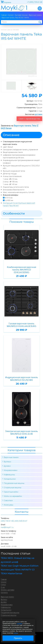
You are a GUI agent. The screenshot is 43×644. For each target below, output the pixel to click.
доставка (39, 114)
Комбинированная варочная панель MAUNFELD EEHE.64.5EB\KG (22, 270)
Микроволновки (11, 470)
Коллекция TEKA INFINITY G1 (18, 570)
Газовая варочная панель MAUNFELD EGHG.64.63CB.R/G (22, 325)
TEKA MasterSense (11, 573)
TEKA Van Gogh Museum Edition (20, 566)
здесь (16, 633)
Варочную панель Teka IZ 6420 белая (20, 127)
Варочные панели (11, 457)
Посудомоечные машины (14, 483)
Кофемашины (9, 475)
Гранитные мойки (11, 492)
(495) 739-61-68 (7, 521)
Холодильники (10, 479)
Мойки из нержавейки (13, 496)
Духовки (7, 466)
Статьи (3, 585)
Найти (40, 22)
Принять (18, 638)
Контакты (4, 592)
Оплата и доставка (8, 590)
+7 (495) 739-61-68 (35, 2)
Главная (4, 579)
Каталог (4, 582)
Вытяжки (7, 462)
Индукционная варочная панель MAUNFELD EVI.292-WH (22, 379)
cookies (19, 624)
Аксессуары (9, 505)
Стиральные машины (13, 487)
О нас (3, 587)
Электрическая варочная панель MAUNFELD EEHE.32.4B (21, 433)
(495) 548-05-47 (21, 521)
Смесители (8, 500)
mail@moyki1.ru (7, 527)
